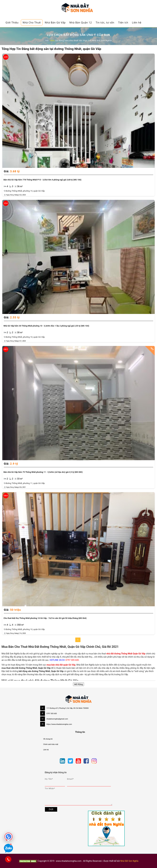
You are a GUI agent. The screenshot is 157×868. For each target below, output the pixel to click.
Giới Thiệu (12, 23)
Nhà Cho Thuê (32, 23)
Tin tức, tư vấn (105, 23)
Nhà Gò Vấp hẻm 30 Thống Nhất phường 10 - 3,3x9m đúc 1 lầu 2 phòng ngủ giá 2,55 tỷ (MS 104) (46, 326)
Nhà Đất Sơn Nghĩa (129, 861)
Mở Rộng (78, 684)
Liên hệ (137, 23)
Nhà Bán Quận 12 (81, 23)
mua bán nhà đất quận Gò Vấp (61, 665)
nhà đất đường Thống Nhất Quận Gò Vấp (126, 654)
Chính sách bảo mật (51, 744)
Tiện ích (123, 23)
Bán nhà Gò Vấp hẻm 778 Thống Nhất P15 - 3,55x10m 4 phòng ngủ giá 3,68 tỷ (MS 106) (42, 180)
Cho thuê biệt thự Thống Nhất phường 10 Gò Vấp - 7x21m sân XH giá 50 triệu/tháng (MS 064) (45, 618)
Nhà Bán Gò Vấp (55, 23)
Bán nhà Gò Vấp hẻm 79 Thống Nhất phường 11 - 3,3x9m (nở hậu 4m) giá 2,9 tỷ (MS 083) (43, 472)
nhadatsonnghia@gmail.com (57, 719)
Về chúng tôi (48, 739)
